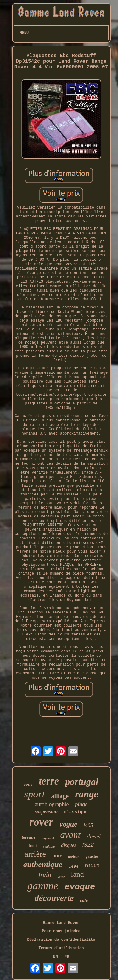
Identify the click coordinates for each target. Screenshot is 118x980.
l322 (88, 845)
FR (67, 957)
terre (49, 781)
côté (84, 900)
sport (35, 794)
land (78, 874)
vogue (68, 824)
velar (61, 877)
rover (41, 822)
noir (57, 856)
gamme (43, 886)
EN (55, 957)
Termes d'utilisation (61, 948)
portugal (82, 782)
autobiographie (52, 804)
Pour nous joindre (61, 931)
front (33, 846)
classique (76, 812)
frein (45, 874)
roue (28, 784)
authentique (43, 864)
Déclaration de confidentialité (61, 940)
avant (70, 835)
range (87, 794)
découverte (54, 898)
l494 (73, 867)
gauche (92, 856)
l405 (88, 825)
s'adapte (49, 846)
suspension (46, 812)
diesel (94, 836)
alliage (60, 796)
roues (92, 865)
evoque (80, 887)
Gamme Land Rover (61, 923)
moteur (73, 856)
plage (81, 804)
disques (69, 845)
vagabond (48, 838)
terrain (28, 837)
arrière (35, 854)
